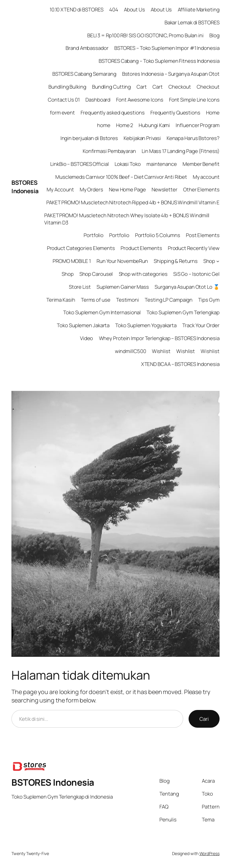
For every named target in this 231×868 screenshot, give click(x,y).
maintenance (162, 164)
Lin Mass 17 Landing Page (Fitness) (181, 151)
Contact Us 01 (64, 100)
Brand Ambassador (87, 48)
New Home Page (127, 189)
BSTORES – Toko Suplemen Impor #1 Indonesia (167, 48)
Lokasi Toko (128, 164)
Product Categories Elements (81, 248)
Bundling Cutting (111, 87)
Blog (214, 35)
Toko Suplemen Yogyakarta (146, 325)
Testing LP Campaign (169, 300)
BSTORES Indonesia (25, 187)
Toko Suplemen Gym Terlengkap (183, 312)
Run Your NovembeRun (122, 261)
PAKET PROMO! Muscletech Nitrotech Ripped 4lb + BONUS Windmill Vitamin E (133, 202)
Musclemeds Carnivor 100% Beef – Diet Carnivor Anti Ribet (121, 177)
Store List (80, 287)
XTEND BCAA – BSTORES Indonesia (180, 364)
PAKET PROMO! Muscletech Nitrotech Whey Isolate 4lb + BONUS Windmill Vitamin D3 (127, 219)
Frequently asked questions (112, 113)
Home (213, 113)
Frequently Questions (175, 113)
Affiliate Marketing (199, 9)
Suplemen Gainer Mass (123, 287)
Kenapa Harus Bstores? (193, 138)
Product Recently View (194, 248)
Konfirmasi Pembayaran (109, 151)
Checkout (180, 87)
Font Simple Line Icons (194, 100)
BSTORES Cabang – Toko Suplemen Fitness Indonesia (159, 61)
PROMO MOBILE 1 (72, 261)
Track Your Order (201, 325)
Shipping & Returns (176, 261)
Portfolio (94, 235)
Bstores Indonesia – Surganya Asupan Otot (171, 74)
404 (114, 9)
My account (206, 177)
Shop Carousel (96, 274)
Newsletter (165, 189)
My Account (60, 189)
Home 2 (125, 125)
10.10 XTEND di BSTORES (77, 9)
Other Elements (201, 189)
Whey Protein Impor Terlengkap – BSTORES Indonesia (159, 338)
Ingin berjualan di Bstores (89, 138)
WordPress (209, 853)
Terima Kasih (61, 300)
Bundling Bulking (67, 87)
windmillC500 (131, 351)
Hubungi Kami (154, 125)
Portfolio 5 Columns (158, 235)
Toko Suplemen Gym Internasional (102, 312)
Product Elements (141, 248)
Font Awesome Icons (140, 100)
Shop (209, 261)
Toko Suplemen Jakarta (83, 325)
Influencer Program (197, 125)
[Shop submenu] (218, 261)
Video (87, 338)
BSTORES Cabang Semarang (84, 74)
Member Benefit (201, 164)
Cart (142, 87)
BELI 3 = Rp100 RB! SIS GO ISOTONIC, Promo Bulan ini (145, 35)
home (104, 125)
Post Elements (203, 235)
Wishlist (161, 351)
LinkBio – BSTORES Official (79, 164)
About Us (134, 9)
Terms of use (96, 300)
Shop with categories (143, 274)
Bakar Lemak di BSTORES (192, 22)
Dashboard (98, 100)
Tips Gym (209, 300)
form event (62, 113)
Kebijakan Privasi (142, 138)
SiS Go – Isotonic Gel (196, 274)
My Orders (91, 189)
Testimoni (128, 300)
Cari (204, 719)
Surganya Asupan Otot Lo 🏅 (187, 287)
